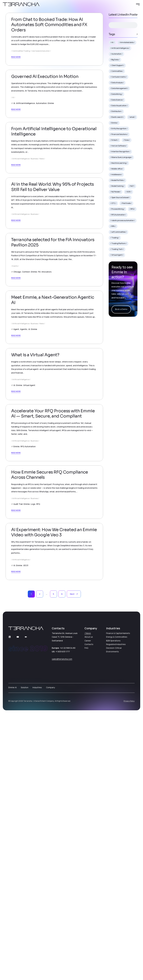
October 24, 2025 (25, 358)
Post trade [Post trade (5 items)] (126, 203)
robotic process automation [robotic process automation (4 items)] (123, 220)
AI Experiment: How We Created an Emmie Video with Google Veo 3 (54, 799)
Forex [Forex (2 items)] (127, 140)
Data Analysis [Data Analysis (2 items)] (117, 83)
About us (89, 904)
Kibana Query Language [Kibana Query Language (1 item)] (121, 157)
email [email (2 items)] (132, 117)
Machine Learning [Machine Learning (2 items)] (119, 163)
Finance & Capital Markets (118, 900)
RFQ (38, 743)
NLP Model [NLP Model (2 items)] (116, 192)
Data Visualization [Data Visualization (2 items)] (119, 106)
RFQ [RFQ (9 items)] (132, 209)
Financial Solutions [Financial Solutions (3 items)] (119, 134)
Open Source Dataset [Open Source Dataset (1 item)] (120, 197)
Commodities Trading (21, 73)
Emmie (51, 146)
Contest (26, 399)
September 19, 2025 (26, 443)
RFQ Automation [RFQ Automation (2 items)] (118, 215)
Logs (33, 743)
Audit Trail (18, 743)
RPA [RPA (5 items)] (113, 226)
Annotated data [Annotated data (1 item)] (127, 42)
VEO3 (26, 832)
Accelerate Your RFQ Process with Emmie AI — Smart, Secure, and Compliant (53, 625)
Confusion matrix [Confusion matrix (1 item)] (118, 77)
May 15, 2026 (23, 32)
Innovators (47, 399)
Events (15, 393)
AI (13, 141)
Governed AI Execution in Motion (45, 120)
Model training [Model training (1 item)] (117, 186)
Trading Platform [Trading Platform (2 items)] (118, 243)
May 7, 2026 (22, 110)
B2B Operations (113, 907)
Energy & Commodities (117, 904)
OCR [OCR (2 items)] (128, 192)
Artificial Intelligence (25, 146)
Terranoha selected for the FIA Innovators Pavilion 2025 (53, 370)
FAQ (86, 915)
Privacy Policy (129, 968)
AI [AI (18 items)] (112, 42)
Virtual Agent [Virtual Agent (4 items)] (117, 255)
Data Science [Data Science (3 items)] (117, 100)
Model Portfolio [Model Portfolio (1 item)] (117, 180)
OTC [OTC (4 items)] (113, 203)
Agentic (24, 484)
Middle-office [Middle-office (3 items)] (117, 169)
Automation (41, 146)
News (42, 230)
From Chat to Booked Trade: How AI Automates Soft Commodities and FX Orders (49, 46)
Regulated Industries (116, 911)
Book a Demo (121, 309)
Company (50, 954)
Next (74, 861)
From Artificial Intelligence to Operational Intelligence (54, 203)
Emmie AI (12, 954)
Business (34, 230)
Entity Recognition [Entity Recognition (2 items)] (119, 129)
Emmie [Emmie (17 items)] (114, 123)
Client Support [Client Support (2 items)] (117, 65)
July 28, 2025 (23, 702)
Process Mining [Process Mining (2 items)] (118, 209)
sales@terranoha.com (62, 926)
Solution (25, 954)
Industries (37, 954)
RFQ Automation (28, 658)
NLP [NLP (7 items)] (132, 186)
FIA (39, 399)
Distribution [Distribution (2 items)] (116, 111)
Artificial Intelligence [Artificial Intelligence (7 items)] (120, 48)
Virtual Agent (29, 568)
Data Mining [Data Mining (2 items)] (116, 94)
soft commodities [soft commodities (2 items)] (118, 232)
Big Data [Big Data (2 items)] (115, 60)
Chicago (17, 399)
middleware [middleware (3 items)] (116, 174)
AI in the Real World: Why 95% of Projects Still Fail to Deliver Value (52, 286)
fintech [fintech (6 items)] (114, 140)
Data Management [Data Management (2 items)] (119, 88)
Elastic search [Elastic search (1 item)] (117, 117)
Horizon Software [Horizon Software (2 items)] (118, 146)
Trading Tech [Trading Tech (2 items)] (117, 249)
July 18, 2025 (23, 787)
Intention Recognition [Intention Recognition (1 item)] (120, 152)
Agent (16, 484)
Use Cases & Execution (41, 73)
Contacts (89, 911)
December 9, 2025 (25, 274)
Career (88, 907)
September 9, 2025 (26, 529)
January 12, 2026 (25, 191)
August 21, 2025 (24, 613)
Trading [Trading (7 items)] (115, 238)
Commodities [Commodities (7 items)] (117, 71)
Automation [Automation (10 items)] (116, 54)
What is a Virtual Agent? (35, 538)
